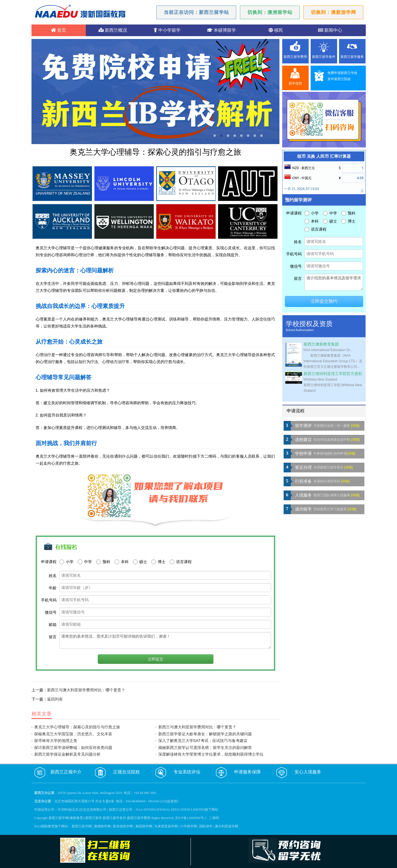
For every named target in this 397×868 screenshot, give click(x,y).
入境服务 (303, 495)
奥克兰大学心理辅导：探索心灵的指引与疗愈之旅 (77, 727)
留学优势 (295, 83)
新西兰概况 (113, 30)
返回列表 (55, 699)
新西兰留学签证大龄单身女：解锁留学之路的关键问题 (205, 734)
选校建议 (303, 440)
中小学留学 (167, 30)
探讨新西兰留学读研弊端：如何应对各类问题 (73, 748)
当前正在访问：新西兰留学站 (196, 12)
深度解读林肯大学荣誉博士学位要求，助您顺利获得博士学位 (211, 754)
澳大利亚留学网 (226, 826)
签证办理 (303, 467)
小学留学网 (189, 826)
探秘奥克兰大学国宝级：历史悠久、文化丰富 (73, 734)
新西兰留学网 (82, 826)
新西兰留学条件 (324, 57)
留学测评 (303, 426)
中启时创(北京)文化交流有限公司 (82, 810)
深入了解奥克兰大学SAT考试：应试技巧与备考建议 (203, 741)
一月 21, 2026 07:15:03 (302, 189)
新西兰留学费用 (295, 57)
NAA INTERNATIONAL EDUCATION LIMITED (170, 810)
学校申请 (303, 453)
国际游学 (206, 826)
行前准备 (303, 481)
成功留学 (303, 509)
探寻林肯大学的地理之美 (56, 741)
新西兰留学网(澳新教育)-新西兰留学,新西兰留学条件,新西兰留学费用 (99, 818)
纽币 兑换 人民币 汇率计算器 (324, 156)
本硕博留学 (221, 30)
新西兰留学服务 (352, 57)
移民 (276, 30)
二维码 (214, 818)
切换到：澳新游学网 (333, 12)
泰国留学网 (144, 826)
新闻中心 (330, 30)
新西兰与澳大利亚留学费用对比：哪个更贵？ (86, 690)
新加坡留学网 (123, 826)
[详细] (355, 426)
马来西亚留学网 (166, 826)
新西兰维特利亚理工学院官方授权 (333, 374)
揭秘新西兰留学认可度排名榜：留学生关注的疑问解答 (205, 748)
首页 (59, 30)
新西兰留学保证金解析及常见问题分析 (67, 754)
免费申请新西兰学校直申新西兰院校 (342, 76)
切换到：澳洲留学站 (270, 12)
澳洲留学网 (102, 826)
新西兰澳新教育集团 (321, 344)
